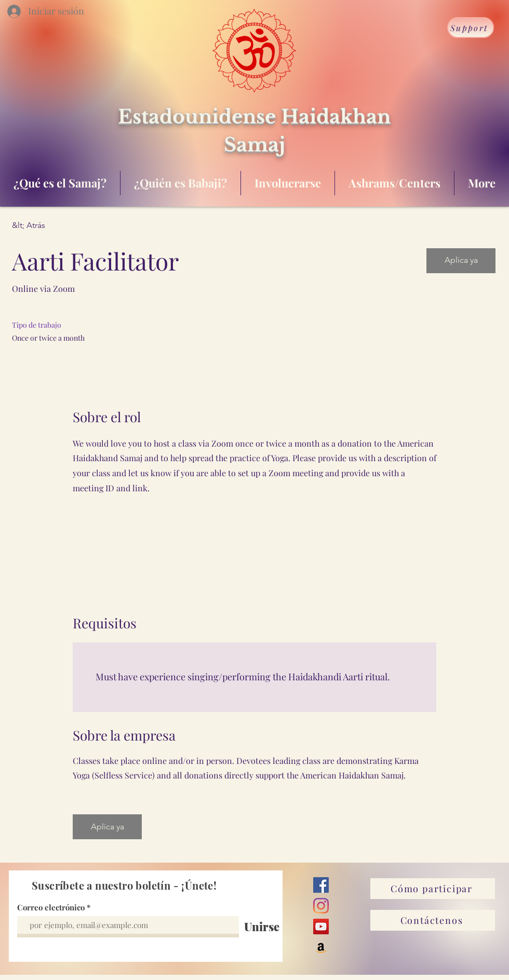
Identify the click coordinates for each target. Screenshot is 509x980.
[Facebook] (321, 885)
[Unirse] (262, 927)
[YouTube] (321, 927)
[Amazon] (321, 947)
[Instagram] (321, 906)
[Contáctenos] (433, 920)
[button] (461, 261)
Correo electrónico (51, 908)
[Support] (471, 28)
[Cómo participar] (433, 889)
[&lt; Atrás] (49, 226)
